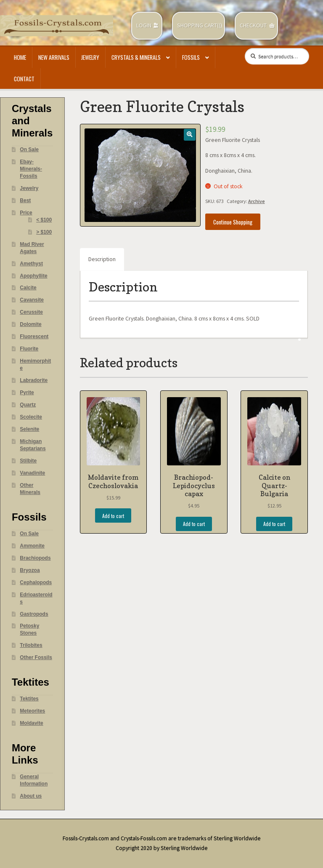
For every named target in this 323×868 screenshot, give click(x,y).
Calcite (28, 288)
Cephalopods (36, 582)
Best (25, 200)
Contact (24, 79)
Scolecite (31, 417)
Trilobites (31, 645)
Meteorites (32, 711)
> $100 (44, 232)
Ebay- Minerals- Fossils (31, 169)
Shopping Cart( (198, 25)
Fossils (191, 57)
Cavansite (32, 300)
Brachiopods (35, 558)
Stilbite (28, 461)
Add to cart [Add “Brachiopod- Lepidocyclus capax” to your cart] (194, 524)
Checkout (253, 25)
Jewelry (90, 57)
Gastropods (34, 614)
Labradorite (34, 380)
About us (31, 796)
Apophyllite (33, 276)
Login (144, 25)
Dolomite (30, 324)
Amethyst (31, 264)
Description (102, 259)
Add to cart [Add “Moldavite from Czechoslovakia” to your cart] (113, 516)
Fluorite (29, 349)
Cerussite (31, 312)
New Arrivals (54, 57)
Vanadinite (32, 473)
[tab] (102, 259)
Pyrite (27, 393)
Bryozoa (30, 570)
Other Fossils (36, 657)
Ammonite (32, 546)
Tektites (29, 699)
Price (26, 213)
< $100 (44, 220)
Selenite (29, 429)
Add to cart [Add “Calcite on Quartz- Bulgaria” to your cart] (274, 524)
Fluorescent (34, 337)
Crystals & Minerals (136, 57)
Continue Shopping (233, 222)
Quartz (28, 405)
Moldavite (31, 723)
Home (20, 57)
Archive (257, 201)
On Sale (29, 150)
